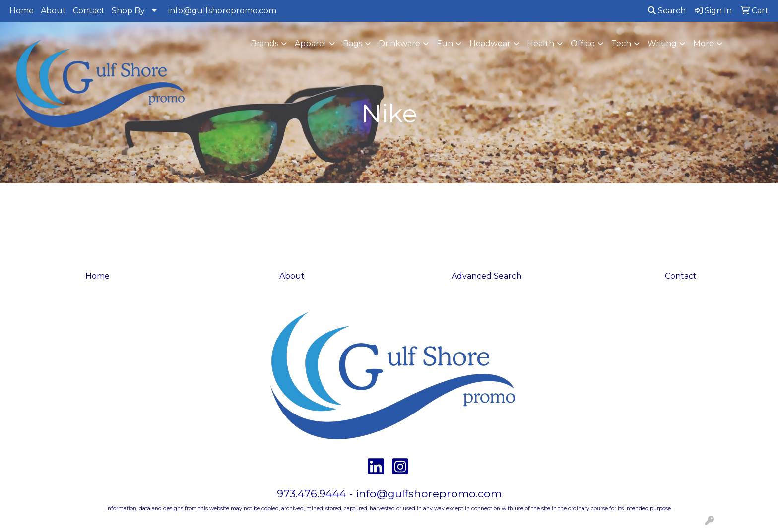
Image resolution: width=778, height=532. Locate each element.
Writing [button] (662, 43)
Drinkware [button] (399, 43)
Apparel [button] (311, 43)
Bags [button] (353, 43)
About (53, 11)
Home (22, 11)
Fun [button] (445, 43)
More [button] (704, 43)
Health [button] (541, 43)
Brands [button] (264, 43)
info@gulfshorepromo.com (222, 11)
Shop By (128, 11)
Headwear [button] (490, 43)
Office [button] (583, 43)
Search (667, 11)
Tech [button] (621, 43)
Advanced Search (486, 276)
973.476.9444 (312, 493)
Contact (89, 11)
